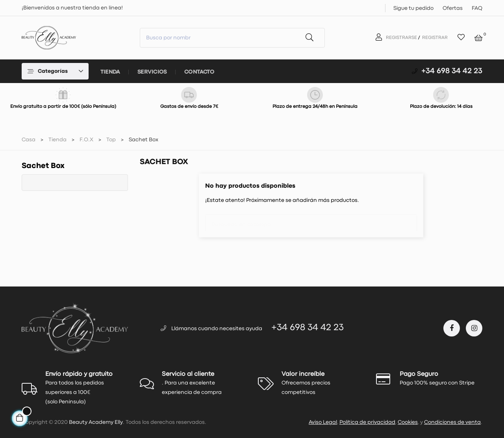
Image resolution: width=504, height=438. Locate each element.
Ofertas (453, 8)
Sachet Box (43, 166)
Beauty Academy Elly (96, 422)
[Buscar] (311, 221)
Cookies (408, 422)
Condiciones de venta (452, 422)
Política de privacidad (367, 422)
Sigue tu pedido (413, 8)
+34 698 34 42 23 (452, 71)
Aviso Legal (323, 422)
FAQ (477, 8)
